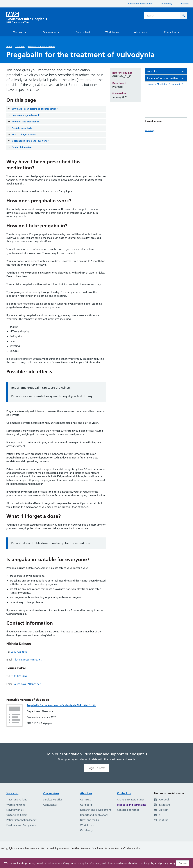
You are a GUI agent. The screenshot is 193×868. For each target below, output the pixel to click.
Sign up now (97, 768)
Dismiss (182, 863)
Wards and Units (16, 805)
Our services (51, 793)
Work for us (87, 825)
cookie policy (147, 863)
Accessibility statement (58, 848)
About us (86, 793)
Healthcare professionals (140, 4)
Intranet (185, 4)
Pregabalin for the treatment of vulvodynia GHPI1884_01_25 (61, 705)
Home (9, 47)
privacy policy (168, 863)
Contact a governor (128, 810)
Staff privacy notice (130, 848)
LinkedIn (161, 810)
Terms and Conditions (92, 848)
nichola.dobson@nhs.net (28, 660)
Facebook (162, 800)
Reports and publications (94, 815)
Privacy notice (112, 848)
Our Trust (85, 800)
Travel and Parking (17, 800)
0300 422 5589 (19, 652)
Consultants (50, 805)
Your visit (20, 47)
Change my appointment (131, 800)
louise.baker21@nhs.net (27, 684)
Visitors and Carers (17, 815)
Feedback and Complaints (21, 825)
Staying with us (15, 810)
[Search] (183, 15)
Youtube (161, 820)
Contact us (124, 793)
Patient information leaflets (41, 47)
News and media (90, 820)
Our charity (167, 4)
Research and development (96, 810)
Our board (86, 805)
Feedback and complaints (131, 805)
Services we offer (53, 800)
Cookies (75, 848)
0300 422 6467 (19, 676)
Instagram (162, 805)
